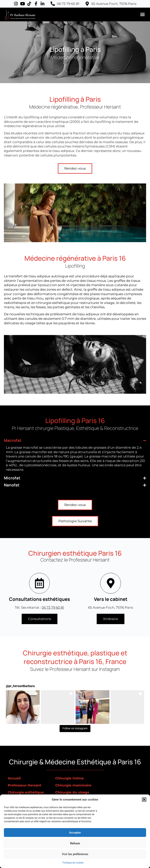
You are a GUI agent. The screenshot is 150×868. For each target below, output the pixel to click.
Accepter (75, 833)
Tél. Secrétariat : (39, 607)
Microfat (12, 478)
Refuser (75, 843)
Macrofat (13, 440)
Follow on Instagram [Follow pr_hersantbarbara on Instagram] (75, 728)
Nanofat (12, 485)
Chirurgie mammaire (73, 785)
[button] (144, 800)
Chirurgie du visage (72, 792)
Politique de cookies (73, 863)
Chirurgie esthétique (26, 792)
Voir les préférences (75, 854)
